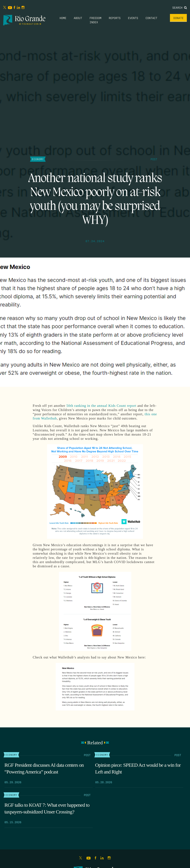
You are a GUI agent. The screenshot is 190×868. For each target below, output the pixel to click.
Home (63, 18)
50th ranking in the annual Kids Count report (101, 406)
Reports (115, 18)
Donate (178, 18)
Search (180, 7)
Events (133, 18)
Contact (151, 18)
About (78, 18)
